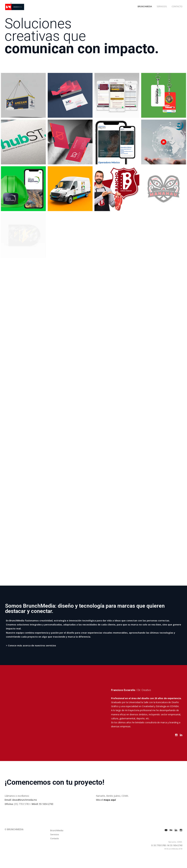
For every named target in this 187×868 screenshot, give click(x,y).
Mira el (106, 800)
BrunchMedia (57, 830)
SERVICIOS (162, 6)
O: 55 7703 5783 (159, 845)
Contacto (55, 838)
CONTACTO (177, 6)
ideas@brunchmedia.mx (24, 800)
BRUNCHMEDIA (145, 6)
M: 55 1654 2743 (175, 845)
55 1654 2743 (46, 804)
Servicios (55, 834)
